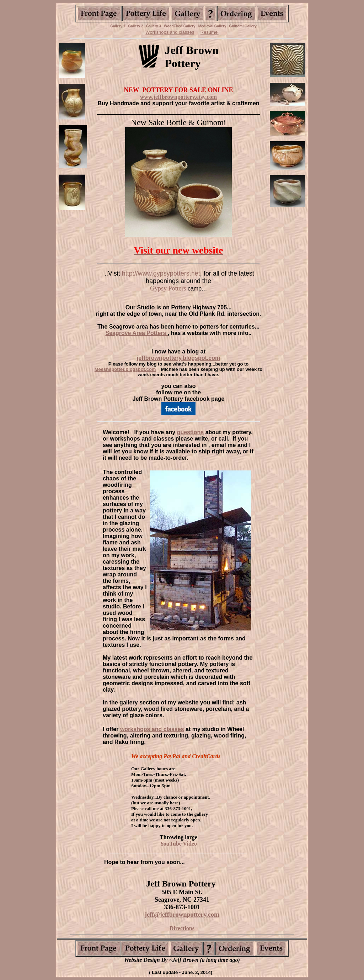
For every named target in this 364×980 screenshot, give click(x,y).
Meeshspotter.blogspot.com (125, 369)
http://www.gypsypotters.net (161, 273)
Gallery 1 (118, 26)
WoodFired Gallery (180, 26)
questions (191, 432)
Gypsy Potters (168, 288)
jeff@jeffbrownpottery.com (182, 915)
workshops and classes (152, 729)
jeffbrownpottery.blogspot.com (178, 358)
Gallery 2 (135, 26)
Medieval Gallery (212, 26)
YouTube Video (178, 844)
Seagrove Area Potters (136, 333)
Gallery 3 (154, 26)
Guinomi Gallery (243, 26)
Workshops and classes (170, 32)
